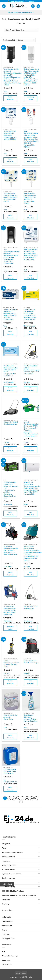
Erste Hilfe (6, 899)
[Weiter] (21, 802)
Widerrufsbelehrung (10, 956)
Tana (26, 727)
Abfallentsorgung (8, 869)
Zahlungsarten (7, 921)
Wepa (26, 504)
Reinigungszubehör (9, 865)
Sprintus (27, 673)
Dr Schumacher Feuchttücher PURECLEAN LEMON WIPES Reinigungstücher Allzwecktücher (30, 315)
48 (32, 798)
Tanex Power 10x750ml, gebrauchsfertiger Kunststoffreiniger (30, 718)
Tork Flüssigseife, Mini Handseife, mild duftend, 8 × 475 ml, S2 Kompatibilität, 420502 (11, 197)
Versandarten (7, 925)
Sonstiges (5, 904)
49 (36, 798)
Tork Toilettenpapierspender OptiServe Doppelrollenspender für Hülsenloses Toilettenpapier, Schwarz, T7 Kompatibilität (12, 256)
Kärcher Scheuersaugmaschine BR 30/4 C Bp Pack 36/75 (11, 664)
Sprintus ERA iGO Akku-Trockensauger (31, 662)
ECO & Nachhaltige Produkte (13, 891)
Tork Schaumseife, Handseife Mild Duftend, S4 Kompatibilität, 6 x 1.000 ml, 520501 (10, 135)
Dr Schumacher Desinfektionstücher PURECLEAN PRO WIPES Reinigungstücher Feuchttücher (11, 371)
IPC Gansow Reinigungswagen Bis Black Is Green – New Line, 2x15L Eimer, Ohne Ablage (11, 550)
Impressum (6, 960)
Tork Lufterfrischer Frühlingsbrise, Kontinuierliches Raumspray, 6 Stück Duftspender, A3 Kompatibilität (31, 254)
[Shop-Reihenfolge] (21, 30)
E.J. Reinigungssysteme (10, 781)
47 (27, 798)
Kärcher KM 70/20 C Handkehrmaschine (11, 423)
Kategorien (6, 844)
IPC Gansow (8, 504)
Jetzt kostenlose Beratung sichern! (21, 12)
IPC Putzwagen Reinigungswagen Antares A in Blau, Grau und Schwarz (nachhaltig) (10, 610)
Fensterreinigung (8, 887)
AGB (4, 951)
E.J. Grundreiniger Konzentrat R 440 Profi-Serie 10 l (10, 771)
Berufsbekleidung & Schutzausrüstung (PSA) (19, 895)
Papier (4, 848)
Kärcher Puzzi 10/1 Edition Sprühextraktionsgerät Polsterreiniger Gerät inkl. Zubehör (32, 370)
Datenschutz (7, 964)
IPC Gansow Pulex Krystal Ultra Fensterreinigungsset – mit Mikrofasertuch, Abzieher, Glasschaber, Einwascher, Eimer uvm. (11, 490)
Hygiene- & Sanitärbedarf (11, 874)
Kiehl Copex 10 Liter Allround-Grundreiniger (11, 717)
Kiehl (5, 727)
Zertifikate (6, 934)
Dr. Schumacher (30, 326)
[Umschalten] (39, 848)
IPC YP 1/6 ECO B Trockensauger (30, 608)
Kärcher (27, 382)
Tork (5, 91)
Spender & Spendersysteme (12, 852)
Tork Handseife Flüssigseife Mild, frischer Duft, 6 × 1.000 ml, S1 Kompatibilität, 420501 (30, 198)
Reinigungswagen (8, 878)
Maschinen (6, 861)
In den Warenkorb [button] (10, 98)
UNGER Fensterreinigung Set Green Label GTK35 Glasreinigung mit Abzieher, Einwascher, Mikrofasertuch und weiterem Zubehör (31, 429)
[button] (4, 6)
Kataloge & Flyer (8, 938)
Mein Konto (6, 917)
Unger (26, 442)
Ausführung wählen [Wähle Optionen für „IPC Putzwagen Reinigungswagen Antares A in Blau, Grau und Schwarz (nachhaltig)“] (10, 628)
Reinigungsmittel (8, 856)
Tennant (27, 567)
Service (4, 930)
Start (4, 19)
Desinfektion (7, 882)
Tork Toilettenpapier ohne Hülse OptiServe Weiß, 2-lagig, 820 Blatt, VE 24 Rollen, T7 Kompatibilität (11, 315)
